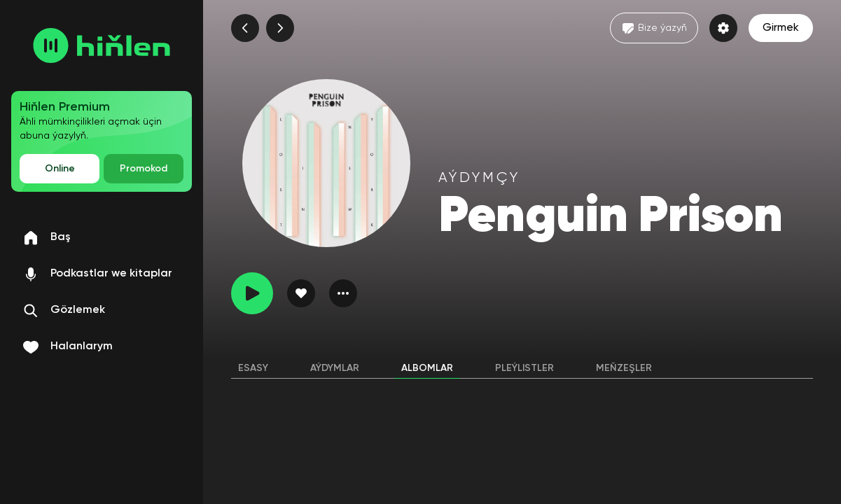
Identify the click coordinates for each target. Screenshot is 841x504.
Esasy (253, 368)
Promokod (144, 169)
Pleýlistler (524, 368)
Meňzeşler (624, 368)
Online (60, 169)
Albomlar (427, 368)
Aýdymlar (335, 368)
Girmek (781, 28)
